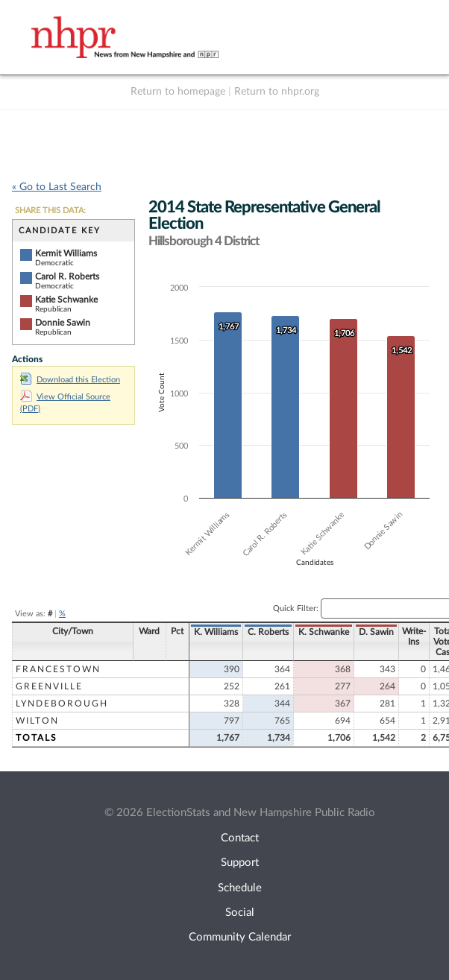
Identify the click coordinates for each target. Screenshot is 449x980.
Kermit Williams (66, 253)
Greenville (49, 686)
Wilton (37, 721)
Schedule (240, 888)
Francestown (58, 669)
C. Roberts (268, 632)
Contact (240, 838)
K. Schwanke (324, 632)
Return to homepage (178, 92)
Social (240, 913)
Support (240, 863)
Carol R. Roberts (67, 276)
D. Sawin (376, 632)
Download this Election (70, 380)
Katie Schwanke (66, 300)
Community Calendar (240, 937)
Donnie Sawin (63, 323)
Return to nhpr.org (277, 92)
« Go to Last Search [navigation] (57, 187)
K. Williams (216, 632)
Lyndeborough (62, 704)
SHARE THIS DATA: (50, 211)
